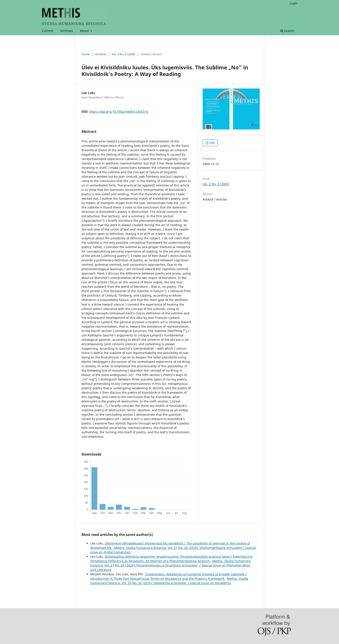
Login (294, 3)
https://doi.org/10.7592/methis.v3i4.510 (119, 112)
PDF (212, 143)
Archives (67, 31)
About (85, 31)
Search (287, 31)
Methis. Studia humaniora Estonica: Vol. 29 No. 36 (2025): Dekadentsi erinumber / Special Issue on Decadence (169, 581)
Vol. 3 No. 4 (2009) (123, 54)
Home (86, 54)
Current (48, 31)
